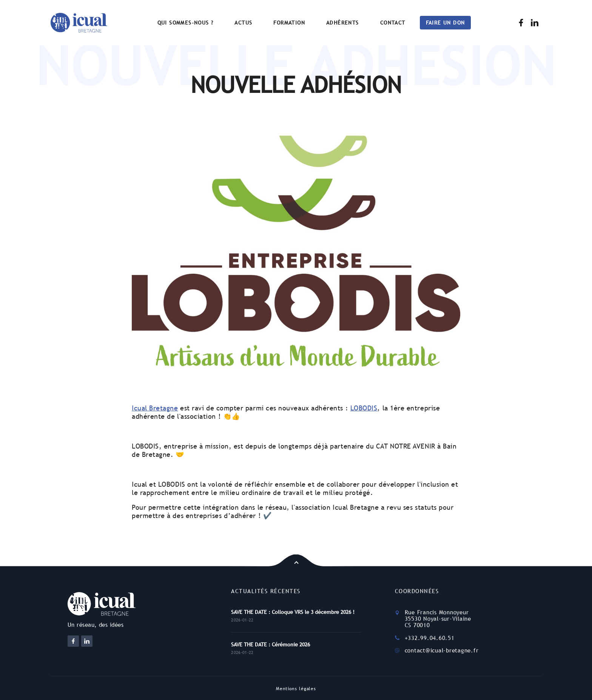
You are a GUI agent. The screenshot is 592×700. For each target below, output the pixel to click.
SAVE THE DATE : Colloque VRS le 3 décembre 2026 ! (293, 612)
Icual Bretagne (155, 408)
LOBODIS (364, 408)
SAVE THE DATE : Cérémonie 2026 (271, 644)
